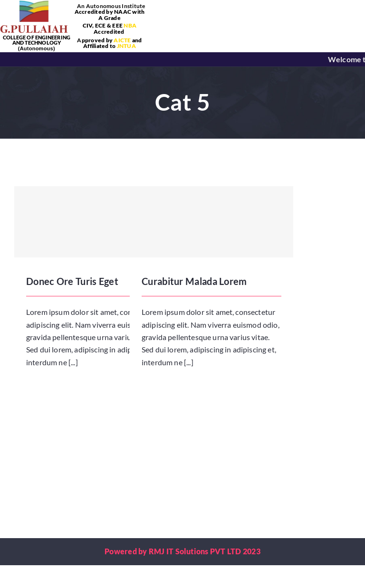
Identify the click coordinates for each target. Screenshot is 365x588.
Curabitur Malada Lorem (194, 281)
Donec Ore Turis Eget (72, 281)
